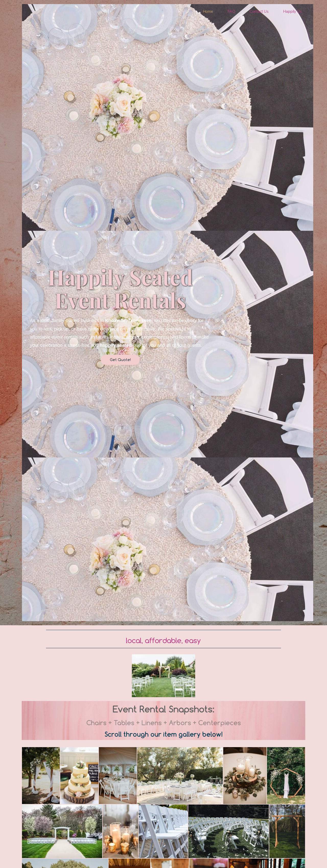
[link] (163, 655)
